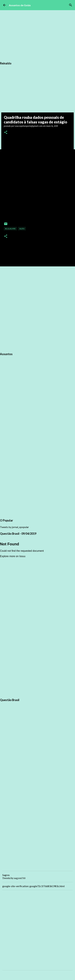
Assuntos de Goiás (20, 5)
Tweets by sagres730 (14, 878)
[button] (6, 133)
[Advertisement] (37, 309)
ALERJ (22, 229)
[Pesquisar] (71, 5)
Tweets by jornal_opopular (14, 527)
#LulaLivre (10, 229)
